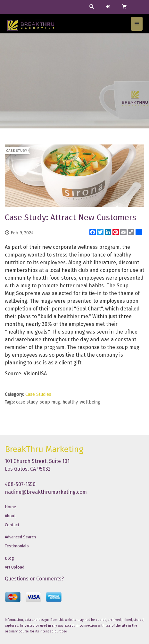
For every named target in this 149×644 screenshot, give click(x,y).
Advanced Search (20, 537)
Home (10, 507)
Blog (9, 558)
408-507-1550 (20, 484)
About (10, 516)
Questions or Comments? (34, 579)
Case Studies (38, 394)
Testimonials (17, 546)
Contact (12, 525)
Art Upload (15, 567)
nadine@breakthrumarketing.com (46, 492)
